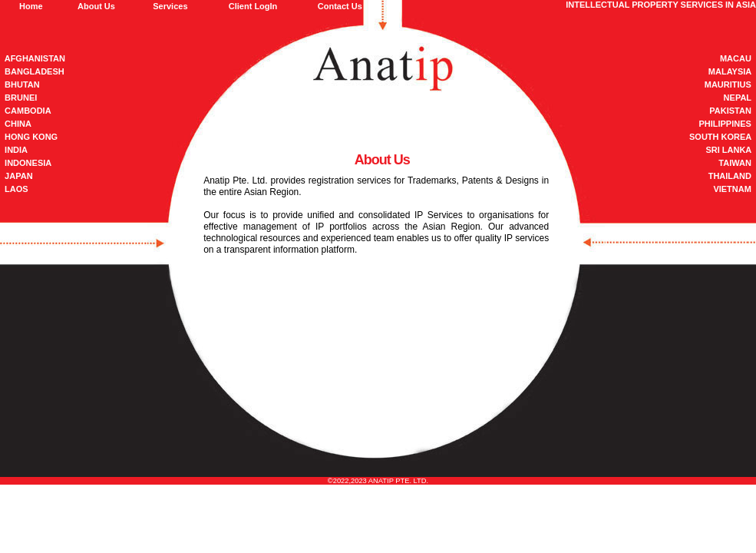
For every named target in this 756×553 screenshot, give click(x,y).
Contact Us (340, 6)
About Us (96, 6)
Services (170, 6)
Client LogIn (253, 6)
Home (31, 6)
